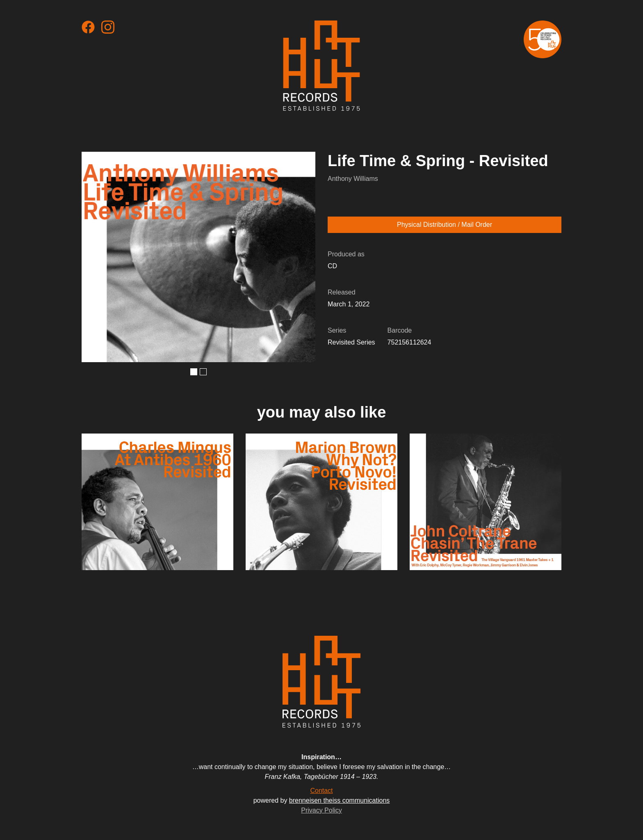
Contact (321, 791)
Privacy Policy (321, 810)
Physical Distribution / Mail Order (445, 225)
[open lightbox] (198, 257)
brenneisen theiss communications (339, 800)
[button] (194, 372)
